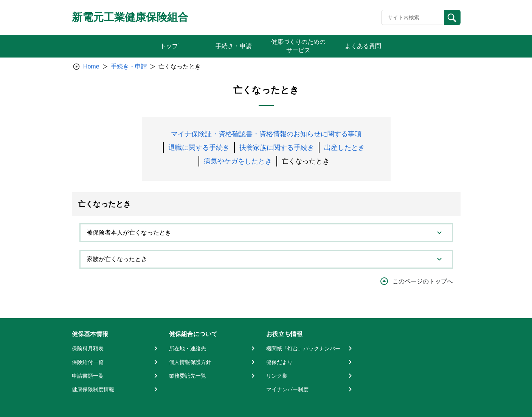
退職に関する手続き (199, 148)
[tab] (266, 233)
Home (91, 66)
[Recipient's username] (413, 17)
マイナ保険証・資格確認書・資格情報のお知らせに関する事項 (266, 134)
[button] (266, 233)
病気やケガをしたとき (238, 161)
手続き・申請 (129, 66)
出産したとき (344, 148)
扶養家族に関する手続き (277, 148)
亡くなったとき (306, 161)
